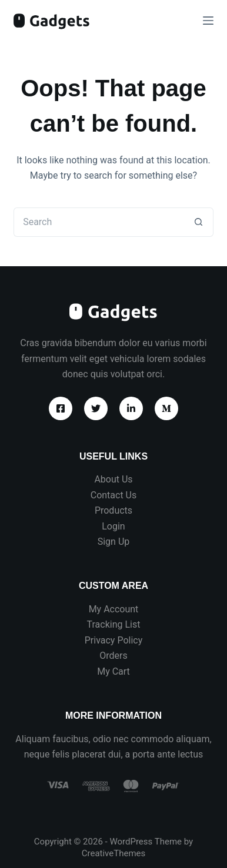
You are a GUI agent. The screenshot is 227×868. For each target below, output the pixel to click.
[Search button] (199, 222)
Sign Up (114, 542)
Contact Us (114, 495)
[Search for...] (99, 222)
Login (113, 526)
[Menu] (208, 21)
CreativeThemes (114, 853)
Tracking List (114, 624)
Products (113, 510)
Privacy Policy (114, 640)
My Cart (113, 671)
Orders (113, 656)
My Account (114, 609)
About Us (113, 479)
